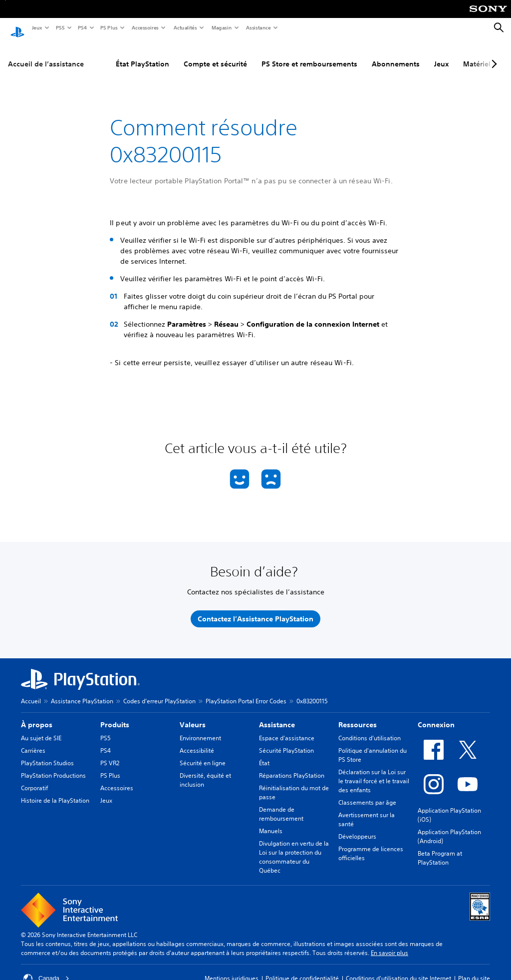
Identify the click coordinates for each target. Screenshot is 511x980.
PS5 (60, 27)
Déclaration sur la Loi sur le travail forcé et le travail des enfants (374, 771)
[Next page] (493, 54)
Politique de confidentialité (302, 969)
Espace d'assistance (287, 729)
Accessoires (145, 27)
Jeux (37, 27)
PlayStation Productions (53, 766)
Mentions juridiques (232, 969)
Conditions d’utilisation (370, 729)
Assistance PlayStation (82, 692)
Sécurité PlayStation (286, 741)
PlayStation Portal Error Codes (246, 692)
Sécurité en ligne (203, 753)
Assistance (258, 27)
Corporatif (34, 778)
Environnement (200, 729)
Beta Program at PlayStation (440, 848)
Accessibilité (197, 741)
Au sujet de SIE (41, 729)
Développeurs (357, 827)
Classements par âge (367, 793)
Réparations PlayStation (292, 766)
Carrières (33, 741)
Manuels (271, 821)
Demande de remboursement (281, 804)
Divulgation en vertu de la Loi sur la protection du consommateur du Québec (294, 847)
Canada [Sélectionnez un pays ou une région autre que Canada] (46, 969)
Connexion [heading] (436, 715)
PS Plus (109, 27)
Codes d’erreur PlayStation (159, 692)
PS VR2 (110, 753)
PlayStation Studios (47, 753)
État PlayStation (142, 54)
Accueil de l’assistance (46, 54)
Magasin (221, 27)
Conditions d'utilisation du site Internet (398, 969)
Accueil (31, 692)
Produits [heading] (115, 715)
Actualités (185, 27)
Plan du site (474, 969)
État (264, 753)
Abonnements (396, 54)
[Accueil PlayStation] (17, 28)
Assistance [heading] (277, 715)
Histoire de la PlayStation (55, 791)
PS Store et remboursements (309, 54)
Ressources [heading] (358, 715)
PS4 (82, 27)
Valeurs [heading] (193, 715)
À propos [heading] (37, 715)
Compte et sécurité (215, 54)
